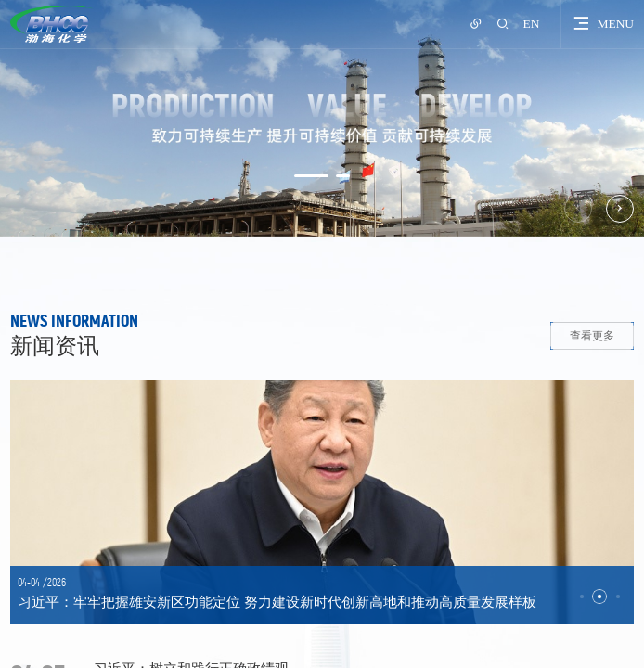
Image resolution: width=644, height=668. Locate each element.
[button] (312, 176)
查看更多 (592, 336)
